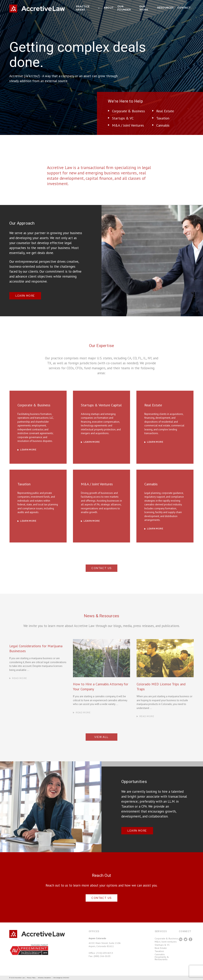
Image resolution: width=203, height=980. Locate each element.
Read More (20, 687)
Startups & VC (123, 118)
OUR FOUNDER (124, 8)
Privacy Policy (31, 978)
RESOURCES (165, 8)
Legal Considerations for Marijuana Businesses (36, 657)
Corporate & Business (128, 111)
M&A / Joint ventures (166, 942)
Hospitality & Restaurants (162, 958)
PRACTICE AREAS (86, 8)
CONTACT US (101, 577)
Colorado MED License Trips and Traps (161, 695)
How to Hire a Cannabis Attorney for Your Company (101, 695)
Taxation (163, 118)
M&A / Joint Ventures (128, 125)
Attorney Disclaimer (44, 978)
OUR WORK (144, 8)
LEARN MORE (25, 296)
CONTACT (184, 8)
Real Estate (165, 111)
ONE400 (66, 978)
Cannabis (163, 125)
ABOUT (109, 8)
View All (101, 746)
